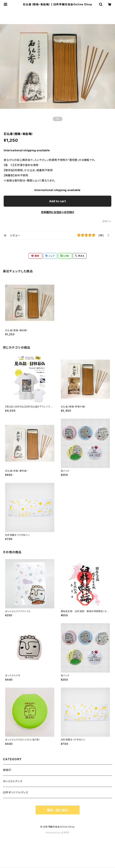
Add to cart (57, 201)
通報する (107, 221)
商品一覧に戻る (58, 810)
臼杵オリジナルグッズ (15, 792)
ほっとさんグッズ (13, 781)
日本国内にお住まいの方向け (58, 212)
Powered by (58, 833)
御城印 (7, 770)
